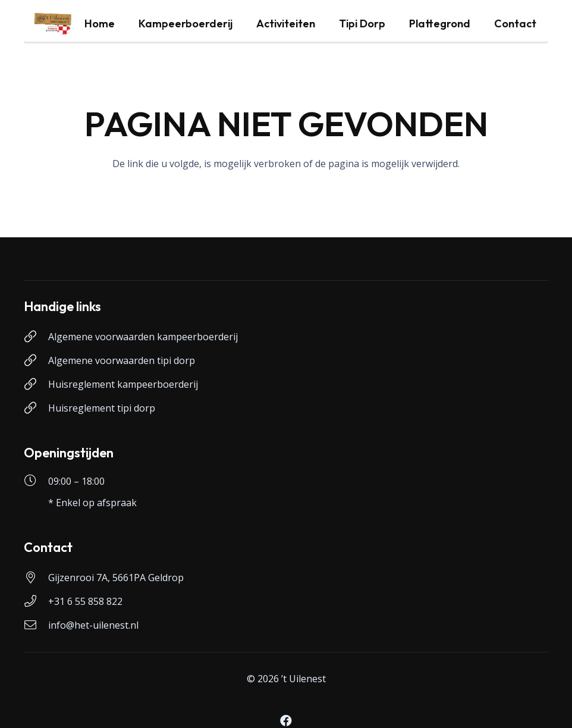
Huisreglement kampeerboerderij (123, 384)
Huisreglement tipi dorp (102, 408)
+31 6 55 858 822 (85, 601)
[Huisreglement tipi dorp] (36, 408)
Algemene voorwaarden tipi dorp (122, 360)
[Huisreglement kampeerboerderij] (36, 384)
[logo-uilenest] (53, 24)
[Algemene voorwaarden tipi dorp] (36, 360)
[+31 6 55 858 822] (36, 601)
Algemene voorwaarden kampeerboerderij (143, 337)
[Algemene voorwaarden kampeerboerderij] (36, 337)
